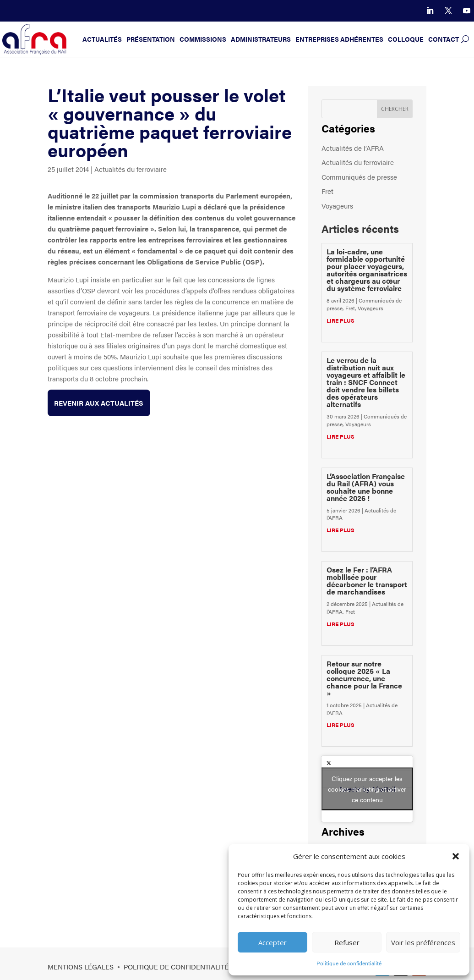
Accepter (272, 942)
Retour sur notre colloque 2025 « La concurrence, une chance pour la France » (364, 678)
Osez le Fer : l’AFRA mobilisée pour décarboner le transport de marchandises (367, 581)
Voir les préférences (423, 942)
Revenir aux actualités (99, 403)
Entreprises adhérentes (339, 39)
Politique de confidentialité (349, 963)
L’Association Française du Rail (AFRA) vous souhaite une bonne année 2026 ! (366, 487)
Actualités (102, 39)
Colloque (406, 39)
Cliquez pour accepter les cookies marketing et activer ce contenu (367, 788)
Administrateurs (261, 39)
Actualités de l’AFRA (353, 148)
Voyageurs (337, 206)
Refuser (347, 942)
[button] (456, 856)
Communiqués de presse (359, 177)
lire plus (341, 320)
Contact (444, 39)
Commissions (203, 39)
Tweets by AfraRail (367, 789)
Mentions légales (81, 966)
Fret (327, 191)
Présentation (151, 39)
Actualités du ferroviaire (131, 169)
